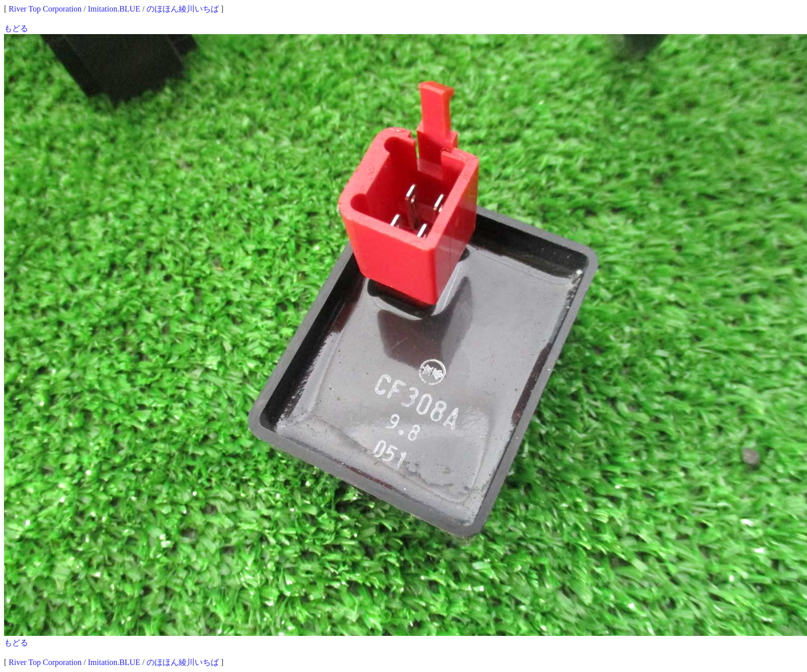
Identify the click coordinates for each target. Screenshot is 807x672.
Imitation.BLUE (114, 9)
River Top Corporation (45, 9)
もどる (16, 28)
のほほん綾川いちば (183, 9)
